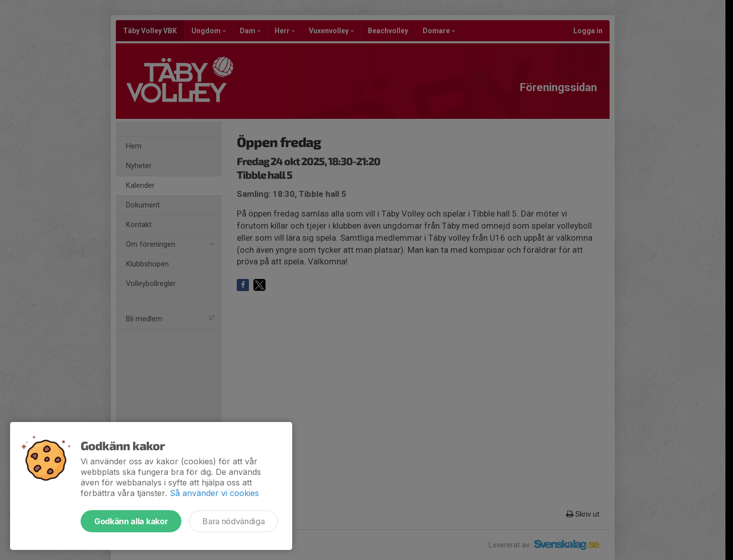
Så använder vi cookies (214, 493)
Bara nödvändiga (234, 521)
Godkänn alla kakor (131, 521)
